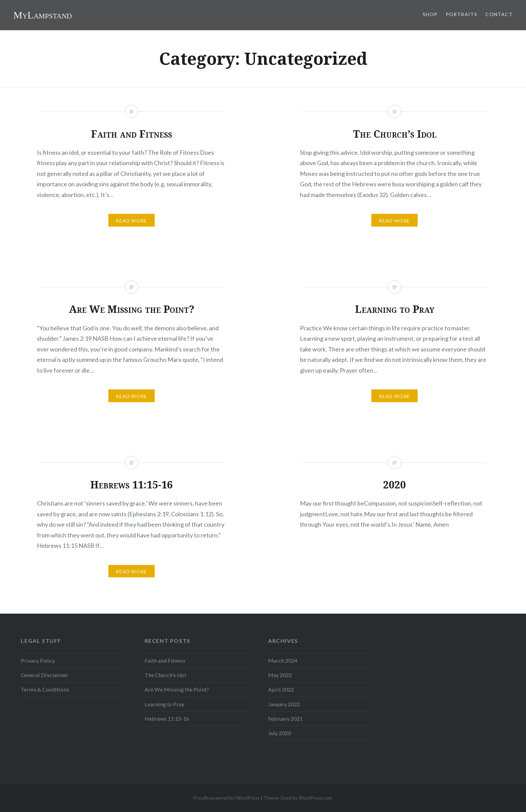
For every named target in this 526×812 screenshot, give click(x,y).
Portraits (462, 14)
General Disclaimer (44, 675)
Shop (430, 14)
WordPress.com (315, 798)
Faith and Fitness (165, 660)
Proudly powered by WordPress (226, 798)
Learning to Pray (164, 704)
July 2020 (279, 733)
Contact (499, 14)
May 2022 (280, 675)
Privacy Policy (38, 660)
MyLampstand (43, 15)
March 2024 (283, 660)
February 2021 (285, 719)
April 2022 (281, 689)
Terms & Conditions (45, 689)
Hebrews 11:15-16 (167, 719)
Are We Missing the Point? (177, 689)
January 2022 (284, 704)
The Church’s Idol (165, 675)
